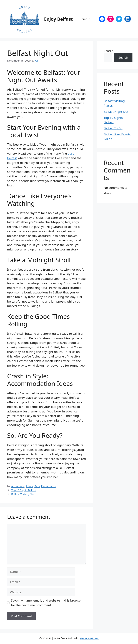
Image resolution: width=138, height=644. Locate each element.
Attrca (29, 486)
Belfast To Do (113, 128)
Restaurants (48, 486)
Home (87, 19)
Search (109, 51)
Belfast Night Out (116, 112)
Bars (37, 486)
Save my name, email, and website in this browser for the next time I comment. (47, 603)
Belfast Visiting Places (24, 494)
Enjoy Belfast (58, 19)
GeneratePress (89, 638)
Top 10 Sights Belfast (24, 490)
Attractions (18, 486)
